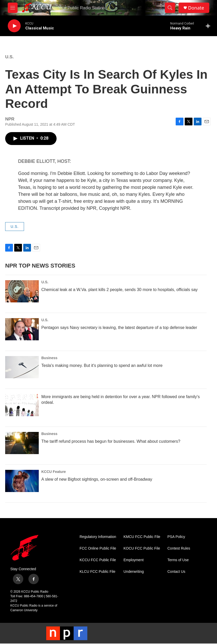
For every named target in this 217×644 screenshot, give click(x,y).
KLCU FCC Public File (97, 572)
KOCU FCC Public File (142, 548)
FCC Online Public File (98, 548)
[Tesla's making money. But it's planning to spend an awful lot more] (22, 367)
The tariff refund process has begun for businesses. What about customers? (111, 441)
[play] (14, 26)
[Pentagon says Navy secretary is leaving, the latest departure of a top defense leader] (22, 329)
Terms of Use (178, 560)
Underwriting (134, 572)
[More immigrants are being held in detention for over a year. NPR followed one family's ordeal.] (22, 405)
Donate (196, 8)
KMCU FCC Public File (142, 537)
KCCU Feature (54, 472)
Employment (134, 560)
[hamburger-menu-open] (13, 8)
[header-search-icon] (170, 8)
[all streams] (209, 26)
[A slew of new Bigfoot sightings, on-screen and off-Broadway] (22, 481)
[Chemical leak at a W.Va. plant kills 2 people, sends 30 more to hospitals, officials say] (22, 291)
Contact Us (176, 572)
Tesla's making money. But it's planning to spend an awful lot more (102, 365)
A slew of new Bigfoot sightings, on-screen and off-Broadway (97, 479)
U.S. (9, 57)
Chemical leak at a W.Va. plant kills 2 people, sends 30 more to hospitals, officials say (119, 290)
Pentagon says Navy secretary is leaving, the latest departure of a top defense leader (119, 328)
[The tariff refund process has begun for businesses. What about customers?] (22, 443)
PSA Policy (176, 537)
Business (49, 358)
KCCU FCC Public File (98, 560)
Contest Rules (179, 548)
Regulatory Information (98, 537)
